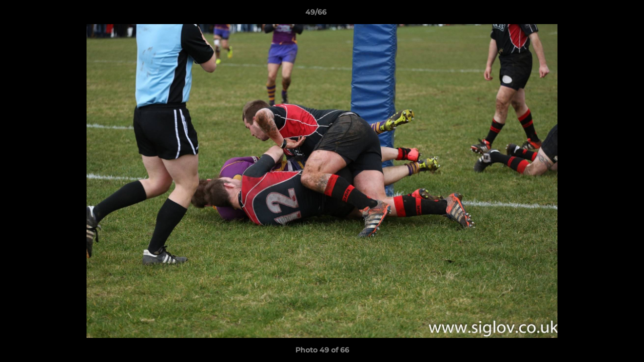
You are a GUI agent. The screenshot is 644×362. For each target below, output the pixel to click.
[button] (602, 15)
